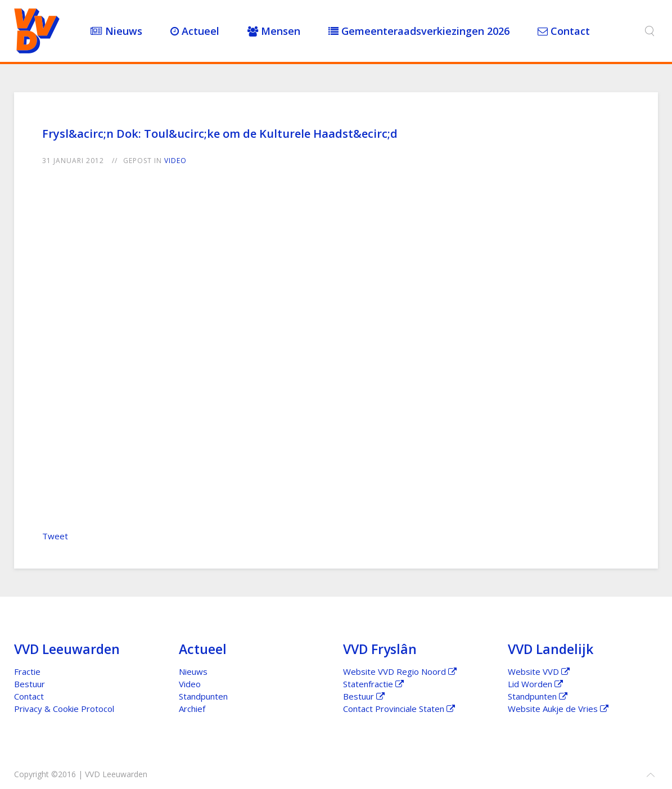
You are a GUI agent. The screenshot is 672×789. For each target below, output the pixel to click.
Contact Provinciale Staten (399, 709)
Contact (564, 31)
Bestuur (30, 684)
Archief (192, 709)
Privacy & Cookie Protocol (64, 709)
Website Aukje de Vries (558, 709)
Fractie (27, 671)
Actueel (195, 31)
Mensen (274, 31)
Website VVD (539, 671)
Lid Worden (535, 684)
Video (175, 161)
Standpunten (203, 696)
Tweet (55, 536)
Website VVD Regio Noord (400, 671)
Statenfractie (373, 684)
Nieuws (116, 31)
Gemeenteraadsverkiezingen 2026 (419, 31)
